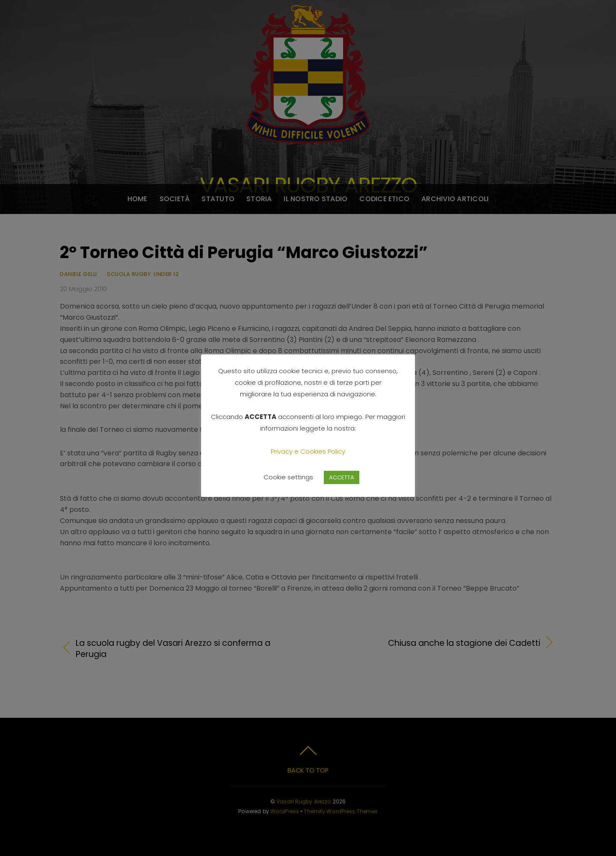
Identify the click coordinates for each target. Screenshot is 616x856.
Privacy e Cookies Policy (308, 451)
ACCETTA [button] (342, 477)
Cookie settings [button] (288, 477)
